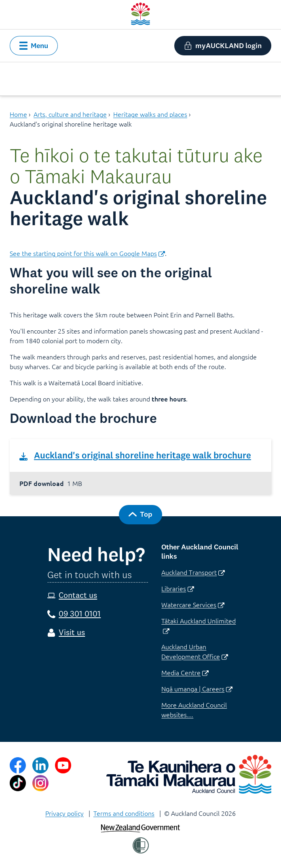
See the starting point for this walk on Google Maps (87, 253)
